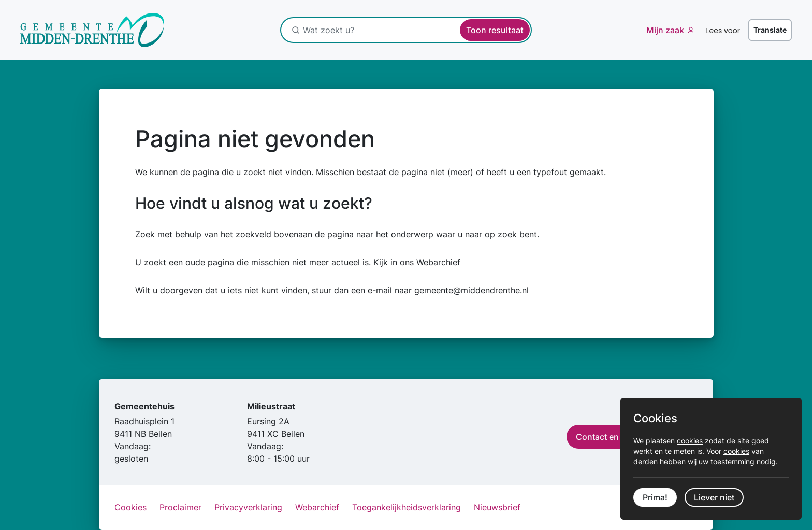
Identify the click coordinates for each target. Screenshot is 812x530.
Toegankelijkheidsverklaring (407, 507)
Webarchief (317, 507)
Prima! (655, 497)
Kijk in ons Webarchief (417, 262)
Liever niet (714, 497)
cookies (690, 441)
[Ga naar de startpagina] (92, 30)
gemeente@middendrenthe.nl (472, 290)
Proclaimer (180, 507)
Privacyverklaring (248, 507)
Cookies (130, 507)
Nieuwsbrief (497, 507)
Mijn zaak (666, 30)
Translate (770, 30)
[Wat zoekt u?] (357, 30)
